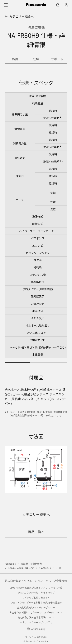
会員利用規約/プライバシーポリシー (36, 607)
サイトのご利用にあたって (36, 597)
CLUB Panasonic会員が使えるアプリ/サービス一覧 (36, 587)
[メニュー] (6, 5)
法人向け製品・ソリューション (24, 581)
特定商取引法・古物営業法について (36, 617)
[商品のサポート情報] (57, 59)
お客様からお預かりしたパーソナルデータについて (36, 612)
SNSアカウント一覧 (28, 592)
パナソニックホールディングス (36, 622)
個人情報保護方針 (52, 602)
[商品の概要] (15, 59)
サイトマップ (48, 592)
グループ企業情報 (56, 581)
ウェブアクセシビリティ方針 (25, 602)
